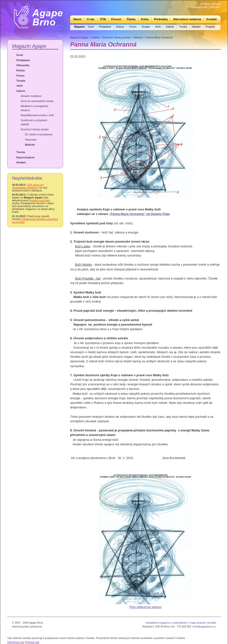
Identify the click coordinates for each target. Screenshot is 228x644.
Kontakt (212, 19)
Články (131, 19)
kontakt (212, 623)
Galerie (170, 27)
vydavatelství (180, 623)
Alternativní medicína (187, 19)
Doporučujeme (25, 157)
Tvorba (183, 27)
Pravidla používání (39, 200)
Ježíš (158, 27)
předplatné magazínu (158, 623)
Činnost (116, 19)
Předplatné (105, 27)
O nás (91, 19)
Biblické (30, 145)
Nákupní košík (199, 7)
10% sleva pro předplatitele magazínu (28, 186)
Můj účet (215, 7)
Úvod (91, 27)
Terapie (146, 27)
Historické (31, 140)
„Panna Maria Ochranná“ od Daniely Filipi (139, 214)
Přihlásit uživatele (211, 4)
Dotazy (120, 27)
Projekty (210, 27)
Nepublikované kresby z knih (37, 115)
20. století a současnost (39, 134)
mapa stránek (198, 623)
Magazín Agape (29, 46)
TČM (103, 19)
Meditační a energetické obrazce (34, 108)
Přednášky (161, 19)
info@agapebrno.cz (205, 626)
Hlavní (77, 19)
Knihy (145, 19)
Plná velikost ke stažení (145, 607)
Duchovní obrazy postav (35, 129)
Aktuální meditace (31, 96)
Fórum (133, 27)
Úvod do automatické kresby (37, 101)
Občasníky (23, 65)
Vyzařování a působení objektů (34, 122)
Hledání (196, 27)
